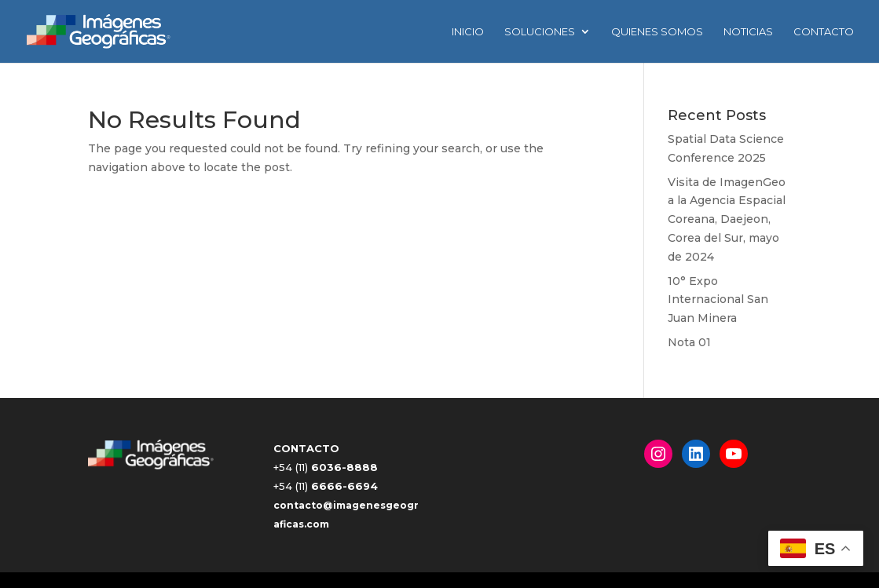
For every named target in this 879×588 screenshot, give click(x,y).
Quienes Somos (657, 32)
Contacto (824, 32)
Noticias (748, 32)
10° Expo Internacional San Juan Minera (718, 300)
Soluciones (540, 32)
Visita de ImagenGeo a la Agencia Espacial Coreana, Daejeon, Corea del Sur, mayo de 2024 (727, 219)
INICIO (468, 32)
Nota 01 (689, 342)
